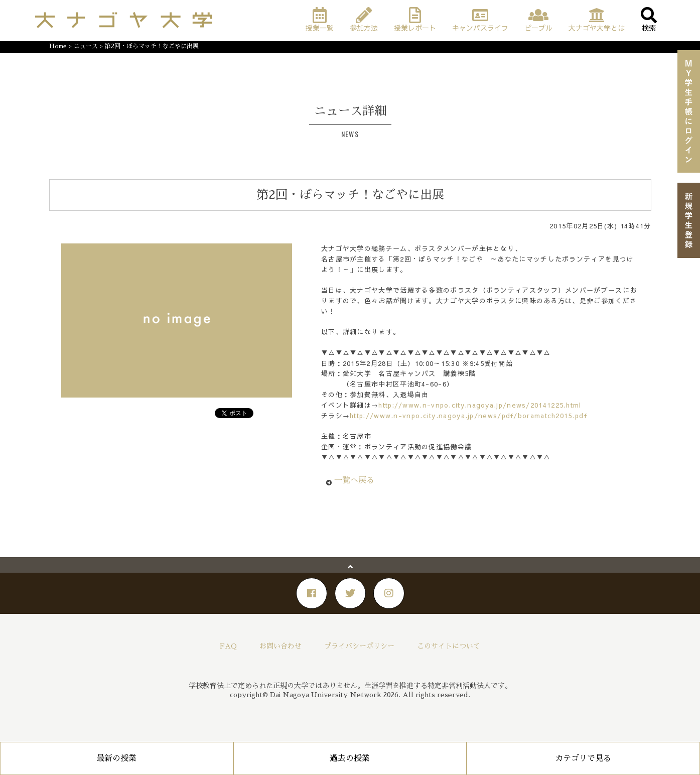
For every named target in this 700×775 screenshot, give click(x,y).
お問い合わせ (281, 646)
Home (58, 46)
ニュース (86, 46)
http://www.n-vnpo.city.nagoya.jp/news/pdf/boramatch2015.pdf (468, 416)
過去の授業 (350, 758)
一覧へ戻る (354, 480)
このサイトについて (449, 646)
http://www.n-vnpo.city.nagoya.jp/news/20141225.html (480, 405)
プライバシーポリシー (359, 646)
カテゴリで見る (583, 758)
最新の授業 (116, 758)
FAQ (228, 646)
